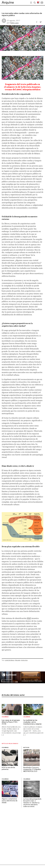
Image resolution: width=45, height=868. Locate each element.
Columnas (5, 717)
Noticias (26, 748)
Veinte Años (24, 660)
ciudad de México (10, 660)
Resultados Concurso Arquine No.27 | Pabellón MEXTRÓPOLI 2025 (32, 770)
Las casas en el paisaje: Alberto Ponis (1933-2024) (11, 722)
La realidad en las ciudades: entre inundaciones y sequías (33, 722)
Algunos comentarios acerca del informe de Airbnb (10, 801)
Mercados (18, 660)
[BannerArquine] (22, 683)
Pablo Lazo (14, 23)
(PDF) (29, 618)
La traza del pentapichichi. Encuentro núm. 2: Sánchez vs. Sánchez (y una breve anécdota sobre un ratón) (32, 803)
